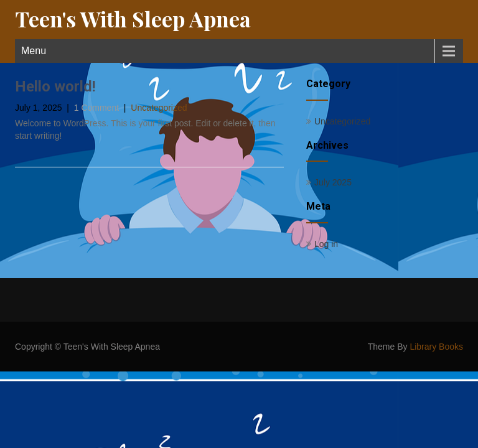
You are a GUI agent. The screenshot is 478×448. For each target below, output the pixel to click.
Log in (326, 244)
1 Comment (96, 108)
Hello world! (55, 86)
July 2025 (333, 182)
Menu (34, 51)
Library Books (436, 347)
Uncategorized (159, 108)
